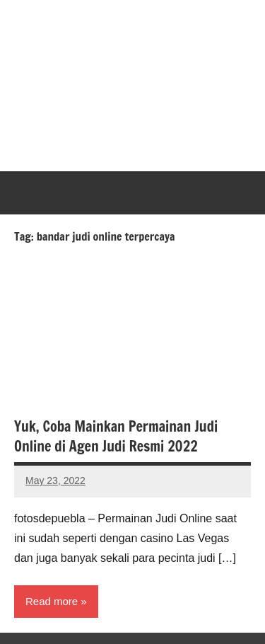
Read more (52, 601)
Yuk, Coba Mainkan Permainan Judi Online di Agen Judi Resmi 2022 (116, 436)
